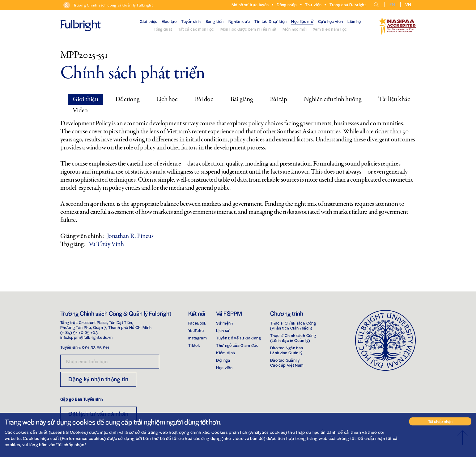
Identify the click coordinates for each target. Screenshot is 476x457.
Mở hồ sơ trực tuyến (250, 4)
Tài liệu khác (394, 99)
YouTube (196, 330)
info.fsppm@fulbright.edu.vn (86, 337)
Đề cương (127, 99)
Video (80, 110)
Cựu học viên (330, 21)
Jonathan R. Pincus (130, 236)
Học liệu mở (302, 21)
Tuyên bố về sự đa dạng (238, 338)
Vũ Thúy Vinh (106, 244)
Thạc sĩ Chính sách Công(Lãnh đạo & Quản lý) (293, 338)
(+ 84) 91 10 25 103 (79, 332)
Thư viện (313, 4)
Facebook (197, 323)
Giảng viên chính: (82, 236)
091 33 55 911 (96, 347)
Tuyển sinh (191, 21)
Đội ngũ (223, 360)
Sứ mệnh (224, 323)
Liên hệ (354, 21)
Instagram (198, 338)
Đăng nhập (287, 4)
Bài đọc (204, 99)
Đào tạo (169, 21)
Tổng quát (163, 29)
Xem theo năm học (330, 29)
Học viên (224, 367)
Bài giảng (242, 99)
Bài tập (278, 99)
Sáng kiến (215, 21)
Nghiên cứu (239, 21)
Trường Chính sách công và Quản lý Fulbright (113, 5)
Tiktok (194, 345)
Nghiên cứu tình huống (332, 99)
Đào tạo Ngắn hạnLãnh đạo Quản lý (287, 350)
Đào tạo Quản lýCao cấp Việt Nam (287, 362)
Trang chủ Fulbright (348, 4)
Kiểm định (225, 353)
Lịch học (167, 99)
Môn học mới (295, 29)
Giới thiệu (149, 21)
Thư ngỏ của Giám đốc (237, 345)
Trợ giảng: (73, 244)
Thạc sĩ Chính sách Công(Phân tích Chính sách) (293, 325)
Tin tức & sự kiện (270, 21)
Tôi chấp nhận (440, 421)
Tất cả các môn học (196, 29)
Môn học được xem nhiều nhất (248, 29)
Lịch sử (223, 330)
